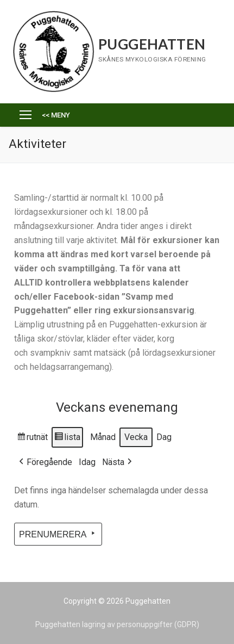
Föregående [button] (45, 462)
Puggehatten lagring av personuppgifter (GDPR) (117, 624)
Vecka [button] (136, 437)
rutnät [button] (32, 439)
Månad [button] (103, 437)
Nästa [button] (118, 462)
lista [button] (67, 439)
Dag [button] (164, 437)
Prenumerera (58, 534)
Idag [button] (87, 462)
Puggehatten (152, 44)
